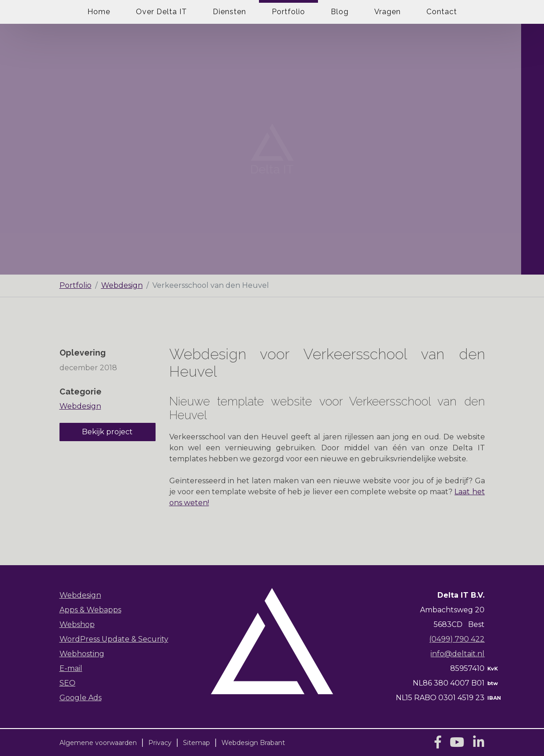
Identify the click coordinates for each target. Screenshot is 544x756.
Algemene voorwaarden (98, 743)
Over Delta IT (162, 12)
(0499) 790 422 (457, 639)
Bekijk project (107, 432)
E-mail (71, 668)
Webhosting (82, 654)
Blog (340, 12)
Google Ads (81, 698)
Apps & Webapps (90, 610)
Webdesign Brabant (253, 743)
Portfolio (288, 12)
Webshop (77, 624)
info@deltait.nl (458, 654)
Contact (442, 12)
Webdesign (122, 285)
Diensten (229, 12)
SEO (67, 683)
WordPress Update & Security (114, 639)
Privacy (160, 743)
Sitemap (197, 743)
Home (99, 12)
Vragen (388, 12)
